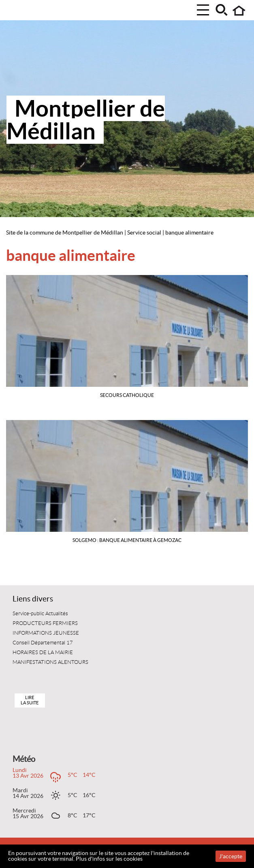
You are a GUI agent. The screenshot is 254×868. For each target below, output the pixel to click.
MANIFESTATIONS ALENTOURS (50, 662)
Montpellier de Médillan (86, 120)
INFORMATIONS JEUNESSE (46, 633)
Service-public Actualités (40, 614)
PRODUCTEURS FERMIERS (45, 623)
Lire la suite (30, 700)
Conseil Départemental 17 (43, 643)
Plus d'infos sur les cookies (109, 859)
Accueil (239, 11)
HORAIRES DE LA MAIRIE (43, 653)
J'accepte (231, 856)
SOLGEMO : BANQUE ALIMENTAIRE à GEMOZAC (127, 540)
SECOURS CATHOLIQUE (127, 395)
